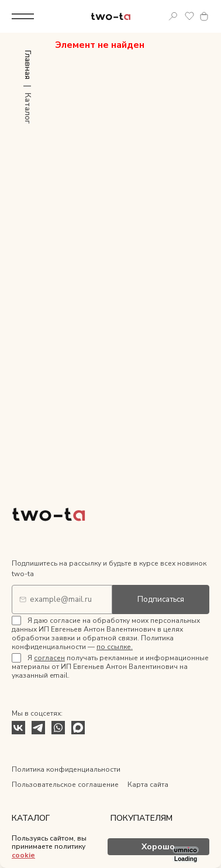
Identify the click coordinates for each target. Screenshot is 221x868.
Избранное (189, 16)
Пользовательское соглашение (65, 785)
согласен (49, 658)
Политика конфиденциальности (66, 769)
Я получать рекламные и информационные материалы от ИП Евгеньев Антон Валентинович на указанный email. (110, 667)
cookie (23, 855)
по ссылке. (115, 647)
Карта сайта (148, 785)
